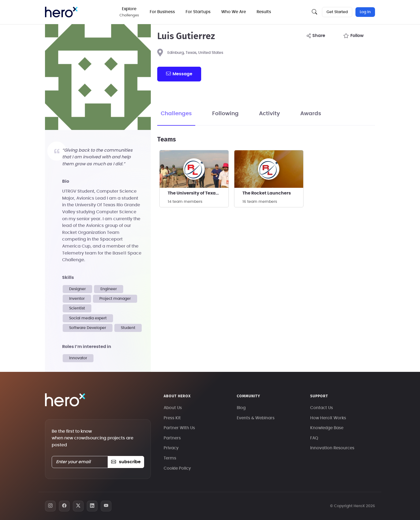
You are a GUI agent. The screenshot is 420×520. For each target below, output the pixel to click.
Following (225, 114)
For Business (162, 12)
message (179, 74)
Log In (365, 12)
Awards (311, 114)
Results (264, 12)
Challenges (176, 114)
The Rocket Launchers (267, 193)
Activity (269, 114)
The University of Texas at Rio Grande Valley (198, 193)
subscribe (126, 462)
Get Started (337, 12)
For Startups (198, 12)
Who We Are (234, 12)
